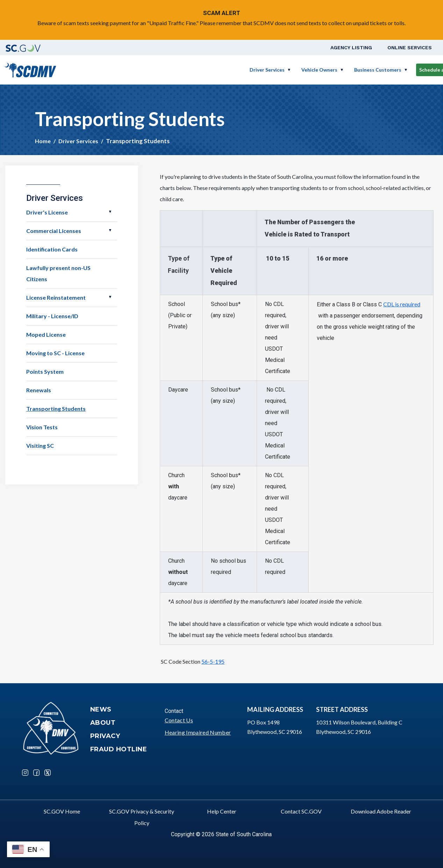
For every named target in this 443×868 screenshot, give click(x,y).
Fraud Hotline (119, 749)
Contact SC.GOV (301, 811)
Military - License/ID (52, 316)
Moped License (46, 334)
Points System (45, 371)
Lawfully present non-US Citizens (58, 273)
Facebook (36, 773)
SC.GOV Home (62, 811)
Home (43, 141)
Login (420, 70)
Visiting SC (40, 446)
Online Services (410, 48)
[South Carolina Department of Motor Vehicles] (30, 69)
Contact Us (179, 720)
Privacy (105, 736)
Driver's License (47, 212)
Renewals (39, 390)
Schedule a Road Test (376, 70)
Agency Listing (351, 48)
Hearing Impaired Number (198, 732)
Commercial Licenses (54, 231)
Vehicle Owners (251, 70)
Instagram (25, 773)
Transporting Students (56, 409)
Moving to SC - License (55, 353)
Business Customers (310, 70)
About (103, 723)
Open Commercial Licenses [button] (110, 230)
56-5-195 (213, 661)
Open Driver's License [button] (110, 212)
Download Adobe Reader (381, 811)
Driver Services (199, 70)
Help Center (222, 811)
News (101, 709)
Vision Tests (42, 427)
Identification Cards (52, 249)
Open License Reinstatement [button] (110, 297)
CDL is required (402, 304)
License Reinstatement (56, 297)
